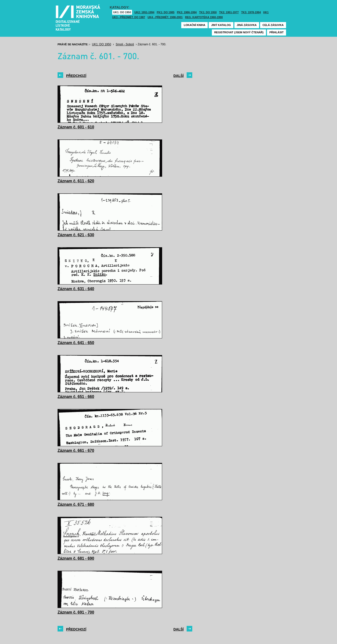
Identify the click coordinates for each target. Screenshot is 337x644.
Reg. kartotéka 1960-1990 (204, 17)
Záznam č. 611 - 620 (76, 181)
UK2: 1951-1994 (144, 12)
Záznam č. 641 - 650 (76, 343)
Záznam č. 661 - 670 (76, 451)
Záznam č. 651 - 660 (76, 397)
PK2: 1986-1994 (187, 12)
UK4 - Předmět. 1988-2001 (165, 17)
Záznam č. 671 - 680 (76, 504)
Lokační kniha (194, 25)
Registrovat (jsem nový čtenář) (239, 32)
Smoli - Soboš (125, 44)
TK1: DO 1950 (208, 12)
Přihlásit (277, 32)
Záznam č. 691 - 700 (76, 612)
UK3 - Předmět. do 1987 (129, 17)
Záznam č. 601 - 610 (76, 127)
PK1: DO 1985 (166, 12)
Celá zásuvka (273, 25)
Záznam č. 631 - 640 (76, 289)
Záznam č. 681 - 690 (76, 558)
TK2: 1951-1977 (229, 12)
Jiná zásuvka (247, 25)
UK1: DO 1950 (122, 12)
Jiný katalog (221, 25)
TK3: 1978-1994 (251, 12)
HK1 (266, 12)
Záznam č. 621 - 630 (76, 235)
